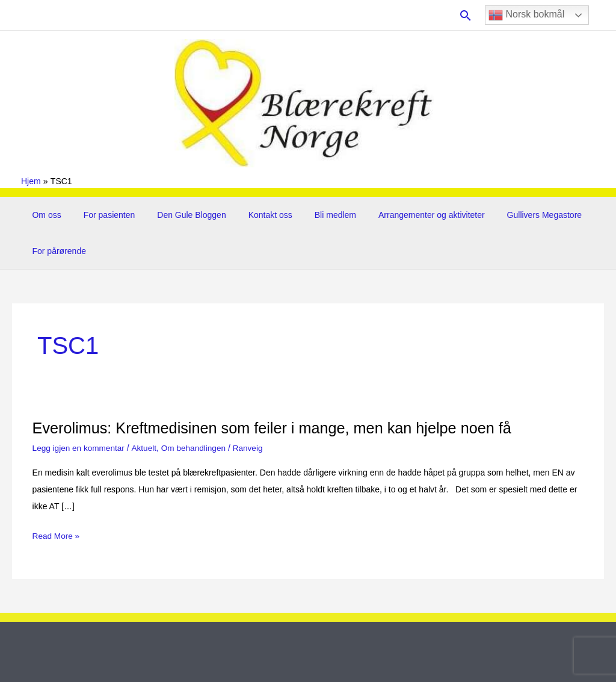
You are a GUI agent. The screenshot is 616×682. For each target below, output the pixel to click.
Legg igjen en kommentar (80, 448)
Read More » (57, 536)
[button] (466, 15)
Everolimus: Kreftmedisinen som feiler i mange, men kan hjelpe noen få (279, 428)
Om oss (44, 215)
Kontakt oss (251, 215)
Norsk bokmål (526, 15)
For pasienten (101, 215)
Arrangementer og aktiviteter (402, 215)
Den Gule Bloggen (178, 215)
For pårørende (56, 251)
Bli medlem (311, 215)
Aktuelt (147, 448)
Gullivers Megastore (509, 215)
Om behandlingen (198, 448)
